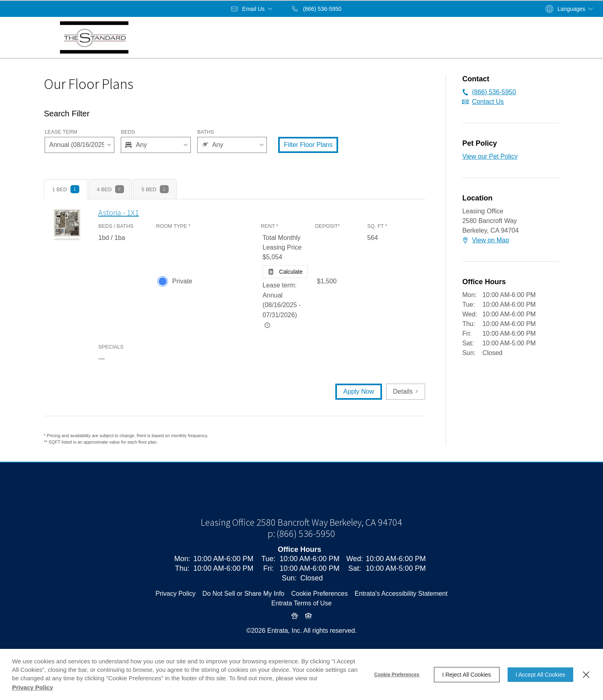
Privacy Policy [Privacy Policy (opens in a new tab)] (176, 621)
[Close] (586, 675)
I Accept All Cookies (540, 675)
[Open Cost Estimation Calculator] (285, 272)
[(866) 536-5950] (316, 9)
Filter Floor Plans (308, 145)
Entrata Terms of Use (301, 631)
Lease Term (61, 132)
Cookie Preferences (397, 675)
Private (182, 281)
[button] (252, 9)
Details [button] (406, 391)
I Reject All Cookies (467, 675)
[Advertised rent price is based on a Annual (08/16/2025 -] (267, 325)
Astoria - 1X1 (119, 212)
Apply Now (359, 391)
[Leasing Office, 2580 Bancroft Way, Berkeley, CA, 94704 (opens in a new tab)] (301, 550)
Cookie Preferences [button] (319, 621)
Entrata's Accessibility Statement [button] (401, 621)
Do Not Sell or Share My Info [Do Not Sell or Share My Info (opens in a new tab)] (244, 621)
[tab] (66, 189)
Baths (206, 132)
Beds (128, 132)
